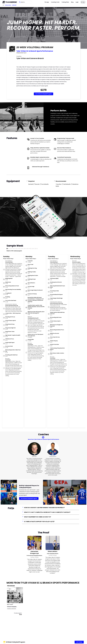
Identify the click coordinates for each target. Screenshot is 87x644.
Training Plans (65, 2)
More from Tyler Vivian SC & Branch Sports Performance (43, 439)
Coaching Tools (55, 2)
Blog (72, 2)
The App (47, 2)
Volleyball (14, 5)
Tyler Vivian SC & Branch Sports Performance (35, 51)
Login (77, 2)
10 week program (18, 613)
